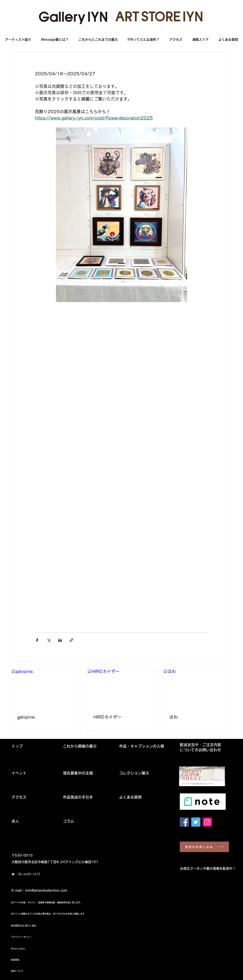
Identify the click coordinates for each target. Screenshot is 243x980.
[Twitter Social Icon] (196, 822)
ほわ (173, 717)
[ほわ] (197, 688)
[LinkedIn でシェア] (60, 640)
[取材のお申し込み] (204, 847)
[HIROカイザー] (122, 688)
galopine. (27, 717)
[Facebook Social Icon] (184, 822)
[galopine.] (46, 688)
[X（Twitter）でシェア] (49, 640)
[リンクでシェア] (72, 640)
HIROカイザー (107, 717)
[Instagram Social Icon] (207, 822)
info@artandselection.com (46, 890)
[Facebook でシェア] (37, 640)
